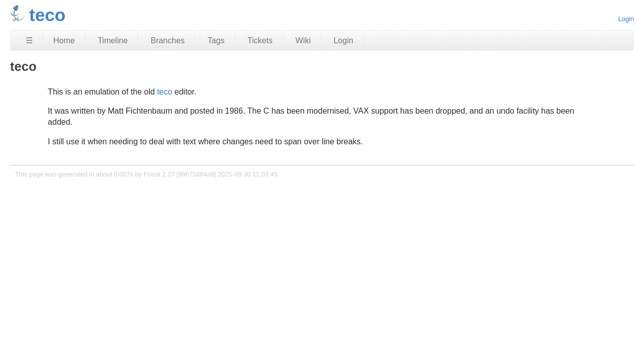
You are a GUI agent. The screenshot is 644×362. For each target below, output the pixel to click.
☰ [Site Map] (29, 40)
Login (626, 19)
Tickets (260, 40)
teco (165, 92)
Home (64, 40)
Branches (168, 40)
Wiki (303, 40)
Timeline (113, 40)
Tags (216, 40)
